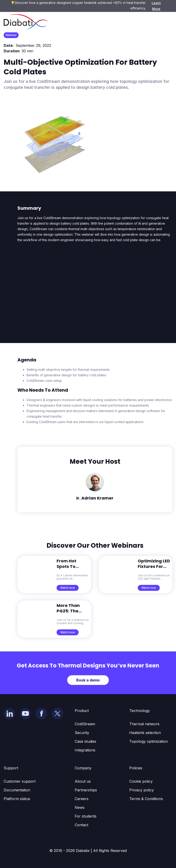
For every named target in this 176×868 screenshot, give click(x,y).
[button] (165, 22)
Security (82, 733)
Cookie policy (141, 781)
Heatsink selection (145, 733)
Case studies (85, 741)
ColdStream (85, 724)
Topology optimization (148, 741)
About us (83, 781)
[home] (26, 22)
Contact (81, 825)
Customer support (20, 781)
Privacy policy (142, 790)
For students (86, 816)
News (80, 807)
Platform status (17, 799)
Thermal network (144, 724)
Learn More (156, 6)
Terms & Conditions (146, 799)
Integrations (85, 750)
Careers (82, 799)
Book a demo (88, 680)
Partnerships (86, 790)
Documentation (17, 790)
